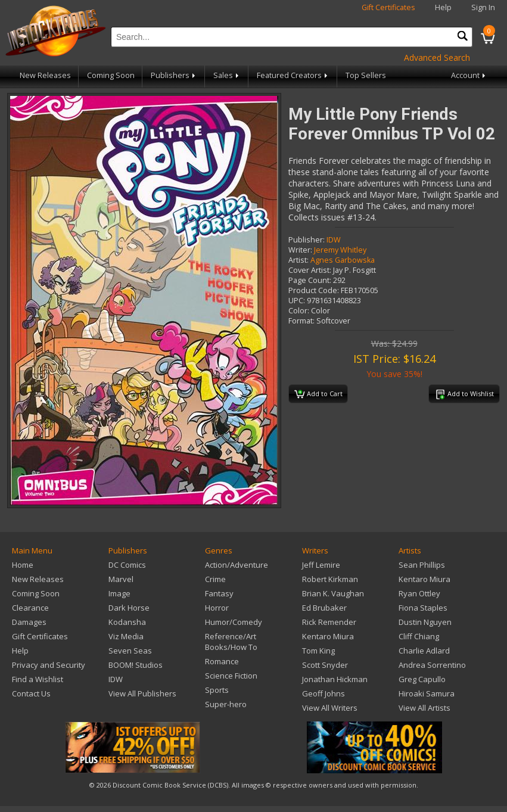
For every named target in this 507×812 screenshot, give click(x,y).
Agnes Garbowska (343, 260)
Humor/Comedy (234, 622)
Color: (299, 311)
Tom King (318, 651)
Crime (215, 579)
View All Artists (424, 708)
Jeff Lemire (321, 565)
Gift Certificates (388, 7)
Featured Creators (293, 75)
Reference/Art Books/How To (231, 642)
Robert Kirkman (330, 579)
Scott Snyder (325, 665)
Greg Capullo (422, 679)
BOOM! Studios (136, 665)
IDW (334, 240)
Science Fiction (231, 676)
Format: (301, 321)
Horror (217, 608)
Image (119, 593)
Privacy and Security (49, 665)
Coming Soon (111, 75)
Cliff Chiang (419, 636)
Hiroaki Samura (427, 693)
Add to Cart (318, 394)
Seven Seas (130, 651)
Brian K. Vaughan (333, 593)
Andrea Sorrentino (432, 665)
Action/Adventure (237, 565)
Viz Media (126, 636)
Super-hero (226, 704)
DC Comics (127, 565)
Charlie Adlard (424, 651)
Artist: (298, 260)
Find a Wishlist (38, 679)
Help (443, 7)
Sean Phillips (422, 565)
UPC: (297, 301)
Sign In (483, 7)
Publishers (174, 75)
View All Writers (330, 708)
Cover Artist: (310, 270)
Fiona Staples (423, 608)
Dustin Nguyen (425, 622)
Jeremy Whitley (340, 250)
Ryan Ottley (419, 593)
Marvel (121, 579)
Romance (222, 661)
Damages (29, 622)
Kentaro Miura (328, 636)
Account (469, 75)
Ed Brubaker (324, 608)
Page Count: (310, 280)
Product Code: (314, 290)
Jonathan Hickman (335, 679)
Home (23, 565)
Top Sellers (366, 75)
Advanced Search (437, 57)
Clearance (30, 608)
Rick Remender (329, 622)
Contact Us (31, 693)
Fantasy (219, 593)
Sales (227, 75)
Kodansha (127, 622)
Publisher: (307, 240)
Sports (217, 690)
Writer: (300, 250)
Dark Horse (129, 608)
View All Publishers (142, 693)
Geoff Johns (324, 693)
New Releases (45, 75)
